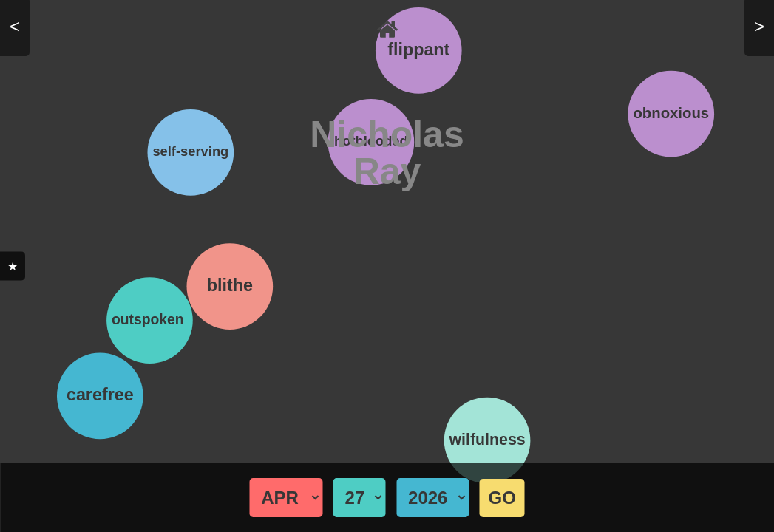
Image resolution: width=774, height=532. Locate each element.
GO (502, 498)
